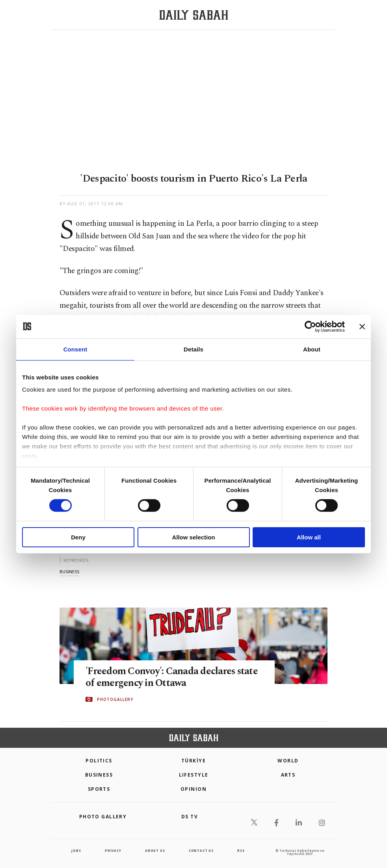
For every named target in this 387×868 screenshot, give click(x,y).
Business (99, 775)
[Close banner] (362, 326)
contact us (201, 850)
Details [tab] (193, 349)
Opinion (193, 789)
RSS (241, 850)
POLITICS (99, 761)
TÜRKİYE (193, 761)
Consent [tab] (75, 349)
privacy (113, 850)
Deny (78, 537)
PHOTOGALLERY (115, 699)
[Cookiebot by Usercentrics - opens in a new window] (310, 326)
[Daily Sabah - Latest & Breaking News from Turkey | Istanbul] (194, 15)
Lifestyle (194, 775)
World (288, 761)
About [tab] (312, 349)
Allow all (309, 537)
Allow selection (193, 537)
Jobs (76, 850)
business (69, 572)
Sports (99, 789)
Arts (288, 775)
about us (155, 850)
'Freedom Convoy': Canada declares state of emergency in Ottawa (172, 678)
